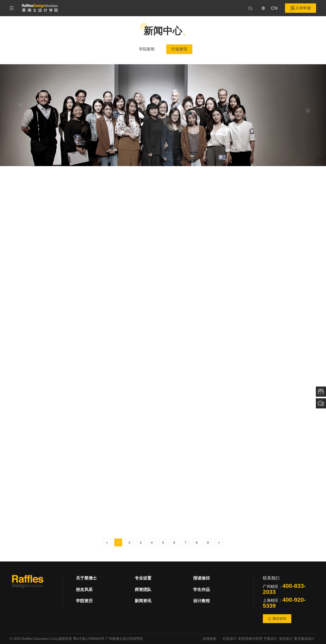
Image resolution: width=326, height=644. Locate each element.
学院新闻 (147, 49)
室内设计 (286, 639)
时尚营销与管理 (250, 639)
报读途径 (201, 578)
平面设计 (270, 639)
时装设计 (230, 639)
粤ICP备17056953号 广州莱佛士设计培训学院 (108, 639)
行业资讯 (179, 49)
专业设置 (143, 578)
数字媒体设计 (304, 639)
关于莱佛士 (86, 578)
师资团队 (143, 590)
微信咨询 (277, 619)
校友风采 (84, 590)
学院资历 (84, 601)
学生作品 (201, 590)
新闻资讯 (143, 601)
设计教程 (201, 601)
